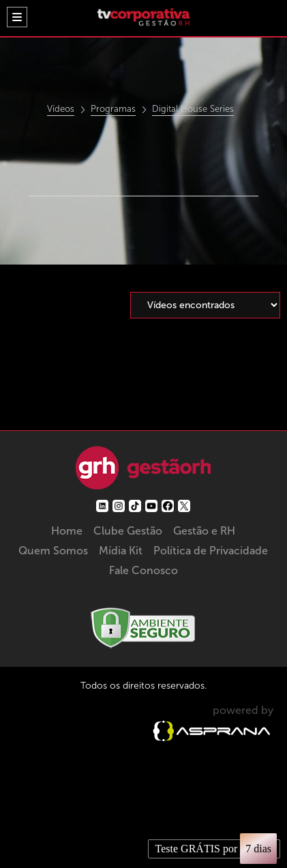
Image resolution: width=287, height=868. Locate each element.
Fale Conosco (143, 570)
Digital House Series (193, 109)
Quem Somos (53, 551)
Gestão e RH (204, 531)
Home (67, 531)
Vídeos (61, 109)
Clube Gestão (128, 531)
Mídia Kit (121, 551)
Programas (113, 109)
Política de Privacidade (211, 551)
